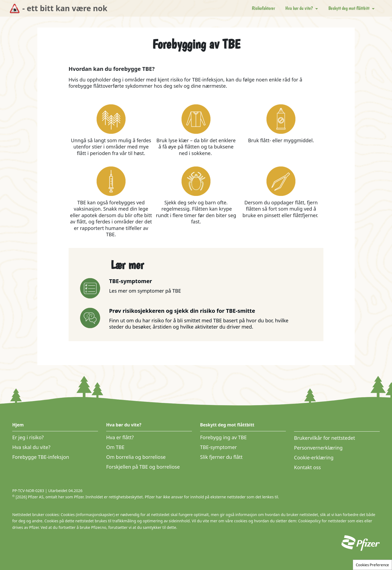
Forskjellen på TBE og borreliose (143, 467)
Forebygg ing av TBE (223, 437)
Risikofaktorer (263, 8)
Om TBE (115, 447)
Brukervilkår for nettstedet (324, 438)
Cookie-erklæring (314, 457)
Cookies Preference (372, 565)
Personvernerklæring (318, 448)
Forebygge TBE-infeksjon (41, 457)
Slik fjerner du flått (221, 457)
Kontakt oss (307, 467)
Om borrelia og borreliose (136, 457)
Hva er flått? (120, 437)
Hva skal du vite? (31, 447)
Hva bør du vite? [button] (300, 8)
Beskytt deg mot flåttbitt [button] (349, 8)
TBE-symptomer (218, 447)
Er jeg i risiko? (28, 437)
